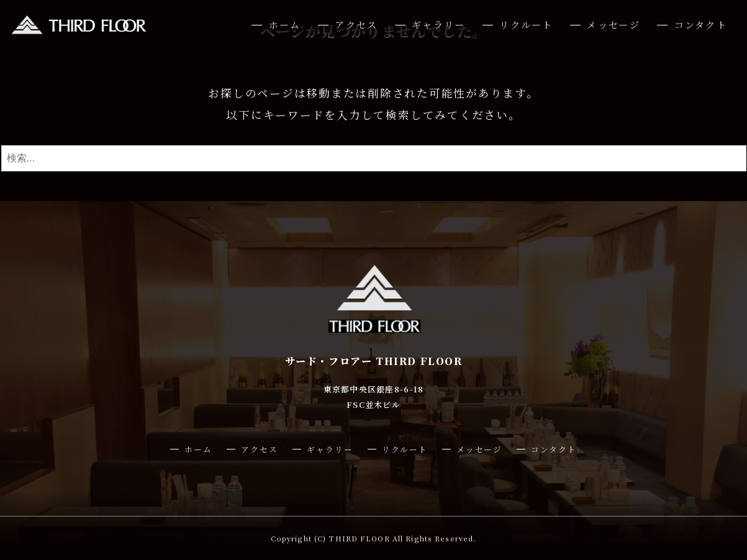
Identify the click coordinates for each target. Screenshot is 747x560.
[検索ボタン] (734, 158)
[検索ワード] (374, 158)
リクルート (526, 25)
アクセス (356, 25)
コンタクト (701, 25)
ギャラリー (438, 25)
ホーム (285, 25)
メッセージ (613, 25)
